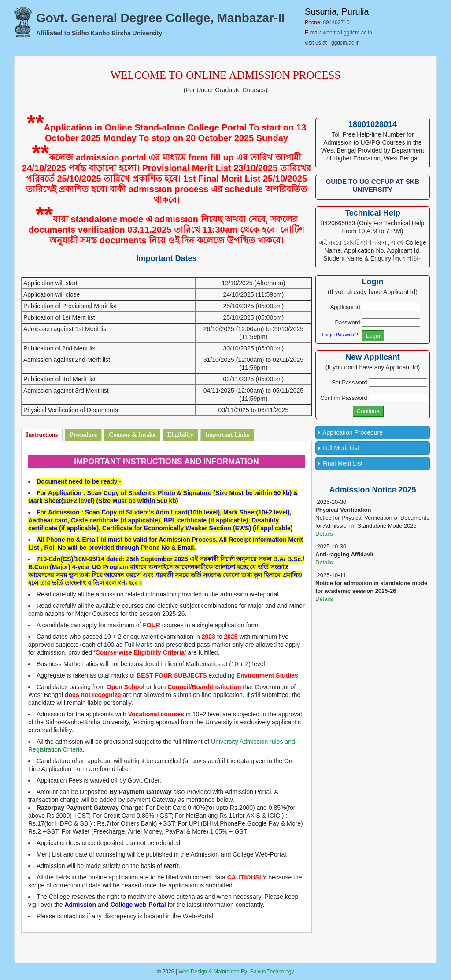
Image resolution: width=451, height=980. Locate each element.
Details (324, 534)
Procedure (83, 435)
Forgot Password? (340, 335)
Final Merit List (342, 463)
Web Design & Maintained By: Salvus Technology (236, 972)
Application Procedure (353, 432)
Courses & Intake (132, 435)
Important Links (227, 435)
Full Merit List (341, 448)
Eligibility (180, 435)
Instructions (42, 435)
